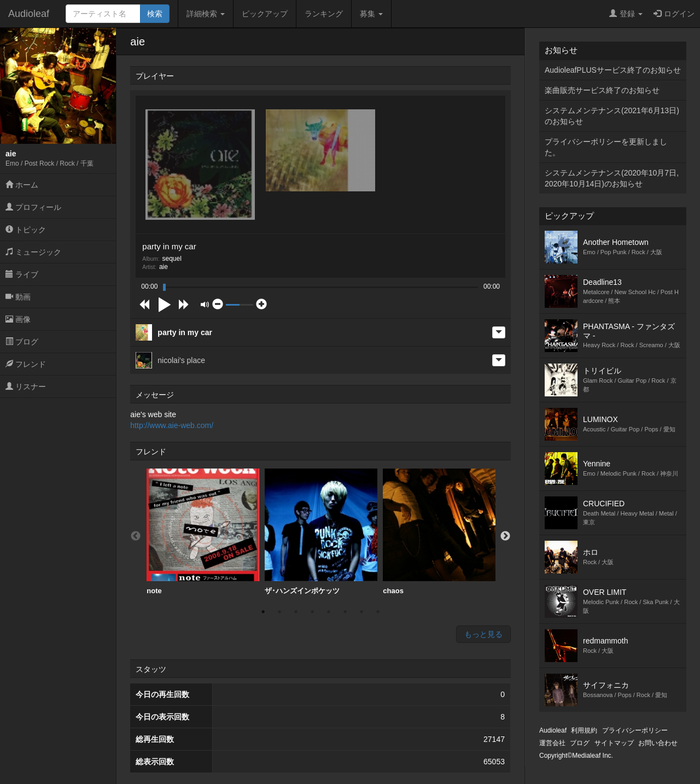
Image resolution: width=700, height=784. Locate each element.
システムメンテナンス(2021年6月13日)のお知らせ (612, 116)
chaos (439, 532)
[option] (203, 532)
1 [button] (263, 612)
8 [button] (378, 612)
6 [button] (345, 612)
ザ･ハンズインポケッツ (321, 532)
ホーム (22, 185)
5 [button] (329, 612)
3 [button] (296, 612)
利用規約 (584, 730)
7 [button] (361, 612)
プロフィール (33, 207)
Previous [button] (136, 536)
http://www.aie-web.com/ (172, 425)
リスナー (26, 387)
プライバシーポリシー (635, 730)
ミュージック (33, 252)
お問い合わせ (658, 743)
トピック (26, 230)
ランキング (324, 14)
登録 (626, 14)
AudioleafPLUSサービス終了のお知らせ (613, 70)
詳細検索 (206, 14)
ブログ (22, 342)
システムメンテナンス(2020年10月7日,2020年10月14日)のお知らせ (612, 178)
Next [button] (505, 536)
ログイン (674, 14)
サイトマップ (614, 743)
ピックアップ (265, 14)
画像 (18, 319)
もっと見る (483, 634)
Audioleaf (29, 14)
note (203, 532)
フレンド (26, 364)
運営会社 (552, 743)
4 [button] (312, 612)
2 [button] (279, 612)
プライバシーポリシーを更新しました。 (606, 147)
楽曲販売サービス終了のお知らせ (602, 90)
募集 (371, 14)
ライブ (22, 274)
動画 (18, 297)
